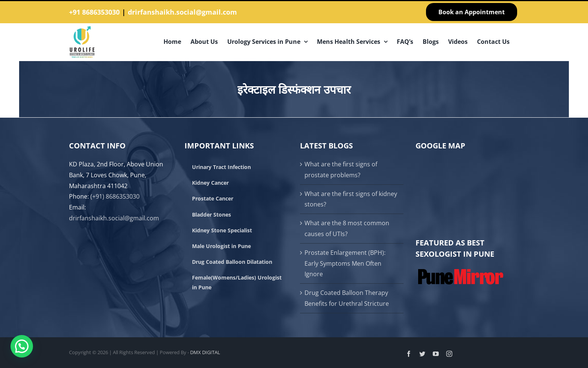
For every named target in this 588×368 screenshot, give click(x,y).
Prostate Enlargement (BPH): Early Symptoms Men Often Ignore (345, 263)
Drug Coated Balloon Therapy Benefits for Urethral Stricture (347, 298)
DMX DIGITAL (205, 352)
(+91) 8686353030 (115, 196)
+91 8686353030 (94, 12)
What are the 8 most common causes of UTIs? (347, 228)
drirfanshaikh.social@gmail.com (182, 12)
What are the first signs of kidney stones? (351, 199)
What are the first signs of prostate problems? (341, 170)
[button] (22, 346)
